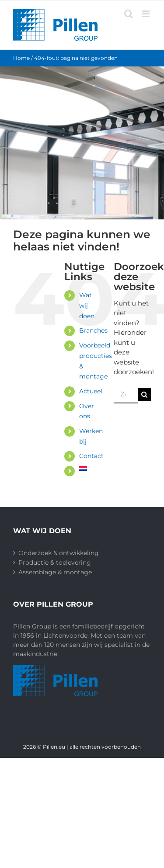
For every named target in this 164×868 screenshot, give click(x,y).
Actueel (91, 391)
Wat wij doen (87, 306)
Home (21, 58)
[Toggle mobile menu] (146, 14)
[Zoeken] (145, 394)
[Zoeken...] (126, 395)
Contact (91, 456)
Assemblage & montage (55, 572)
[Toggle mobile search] (129, 14)
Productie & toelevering (55, 562)
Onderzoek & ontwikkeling (59, 553)
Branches (93, 330)
